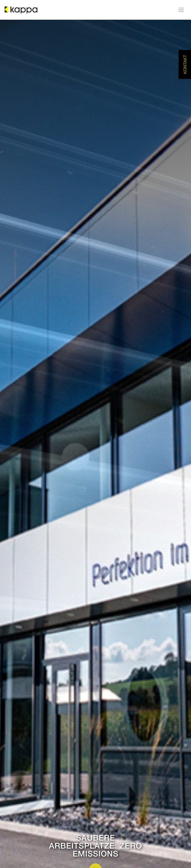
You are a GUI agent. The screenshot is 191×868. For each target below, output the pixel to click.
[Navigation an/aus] (181, 10)
